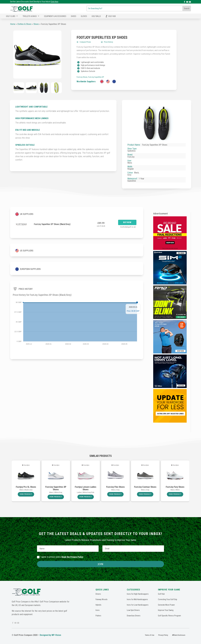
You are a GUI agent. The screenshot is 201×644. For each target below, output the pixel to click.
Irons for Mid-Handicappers (137, 599)
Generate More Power (166, 605)
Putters (98, 616)
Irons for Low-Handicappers (138, 605)
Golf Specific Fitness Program (169, 616)
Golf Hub (112, 16)
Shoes (74, 16)
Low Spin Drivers (133, 610)
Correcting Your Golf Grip (168, 599)
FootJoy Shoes (82, 77)
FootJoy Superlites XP (96, 77)
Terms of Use (150, 635)
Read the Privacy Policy (72, 557)
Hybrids (98, 605)
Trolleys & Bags (30, 16)
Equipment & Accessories (55, 16)
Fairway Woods (102, 599)
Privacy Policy (163, 635)
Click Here (54, 2)
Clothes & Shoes (24, 24)
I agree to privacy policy (60, 557)
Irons (98, 610)
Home (13, 24)
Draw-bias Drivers (134, 616)
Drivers (98, 594)
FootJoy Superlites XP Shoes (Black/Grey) (52, 224)
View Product (26, 494)
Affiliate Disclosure (179, 635)
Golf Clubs (11, 16)
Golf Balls (96, 16)
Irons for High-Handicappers (138, 594)
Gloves (84, 16)
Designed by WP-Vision (50, 635)
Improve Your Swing (166, 610)
